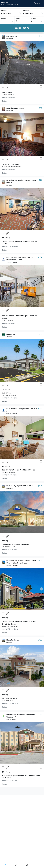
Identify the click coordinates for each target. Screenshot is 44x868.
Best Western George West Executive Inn (19, 470)
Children (33, 19)
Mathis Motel (12, 36)
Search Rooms (22, 28)
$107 (40, 714)
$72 (41, 180)
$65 (41, 108)
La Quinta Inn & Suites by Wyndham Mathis (19, 241)
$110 (40, 409)
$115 (40, 560)
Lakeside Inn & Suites (15, 108)
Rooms (4, 19)
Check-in (4, 11)
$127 (40, 640)
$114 (40, 257)
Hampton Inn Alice (14, 640)
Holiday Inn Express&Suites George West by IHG (22, 775)
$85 (41, 36)
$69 (40, 334)
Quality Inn (11, 334)
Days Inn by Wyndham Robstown (20, 486)
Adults (18, 19)
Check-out (27, 11)
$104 (40, 486)
